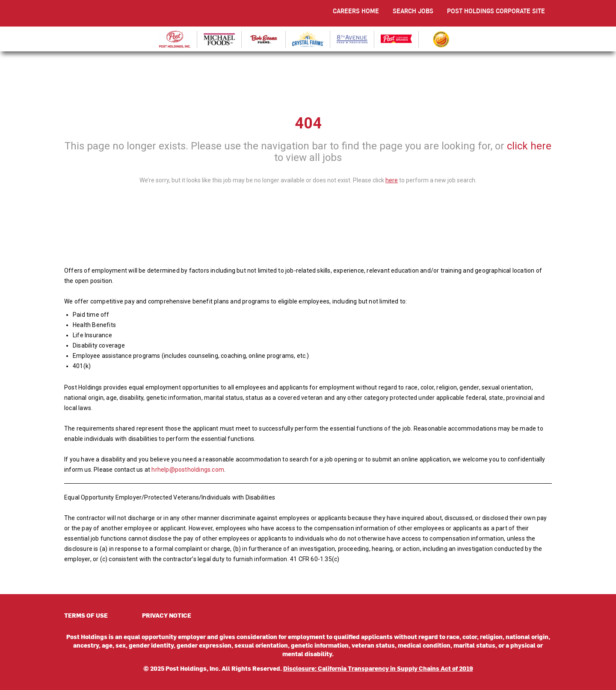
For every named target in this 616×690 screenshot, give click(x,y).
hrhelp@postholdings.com (188, 470)
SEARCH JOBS (413, 11)
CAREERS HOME (356, 11)
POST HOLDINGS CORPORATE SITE (496, 11)
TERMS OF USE (86, 615)
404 (308, 123)
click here (529, 146)
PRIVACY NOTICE (167, 615)
